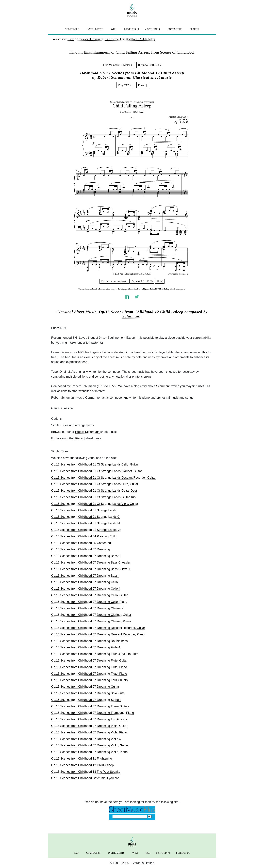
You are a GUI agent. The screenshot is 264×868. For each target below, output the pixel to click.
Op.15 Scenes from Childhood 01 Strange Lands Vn (86, 530)
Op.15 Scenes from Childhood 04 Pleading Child (84, 536)
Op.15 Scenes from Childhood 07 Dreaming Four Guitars (89, 680)
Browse (56, 432)
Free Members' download (114, 281)
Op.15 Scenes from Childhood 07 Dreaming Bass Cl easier (91, 562)
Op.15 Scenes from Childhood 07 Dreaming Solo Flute (88, 693)
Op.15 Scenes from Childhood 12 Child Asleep (82, 765)
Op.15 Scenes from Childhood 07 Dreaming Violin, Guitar (90, 745)
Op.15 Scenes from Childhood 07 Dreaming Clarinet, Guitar (91, 615)
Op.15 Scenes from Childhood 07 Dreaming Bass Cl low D (90, 569)
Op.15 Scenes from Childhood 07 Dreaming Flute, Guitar (89, 661)
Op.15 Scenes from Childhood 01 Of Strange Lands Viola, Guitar (95, 504)
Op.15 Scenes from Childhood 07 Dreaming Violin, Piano (89, 752)
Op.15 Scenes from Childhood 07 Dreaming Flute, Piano (89, 667)
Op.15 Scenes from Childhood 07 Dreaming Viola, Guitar (89, 726)
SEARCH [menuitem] (194, 29)
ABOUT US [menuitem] (184, 853)
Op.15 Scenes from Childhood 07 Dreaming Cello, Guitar (89, 595)
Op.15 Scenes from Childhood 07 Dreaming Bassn (85, 576)
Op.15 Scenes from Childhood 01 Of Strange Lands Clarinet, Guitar (96, 471)
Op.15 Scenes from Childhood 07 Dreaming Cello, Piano (89, 602)
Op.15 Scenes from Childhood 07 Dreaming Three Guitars (90, 706)
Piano (79, 438)
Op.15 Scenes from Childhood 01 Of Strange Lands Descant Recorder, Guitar (103, 478)
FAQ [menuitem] (76, 853)
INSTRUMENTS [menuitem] (95, 29)
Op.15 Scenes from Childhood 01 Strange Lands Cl (86, 517)
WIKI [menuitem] (114, 29)
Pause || (143, 85)
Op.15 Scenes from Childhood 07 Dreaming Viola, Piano (89, 732)
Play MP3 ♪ (125, 85)
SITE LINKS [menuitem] (154, 29)
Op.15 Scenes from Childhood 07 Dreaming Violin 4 (86, 739)
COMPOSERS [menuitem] (72, 29)
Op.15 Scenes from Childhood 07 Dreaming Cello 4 (86, 589)
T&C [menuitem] (148, 853)
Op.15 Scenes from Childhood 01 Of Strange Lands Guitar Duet (94, 491)
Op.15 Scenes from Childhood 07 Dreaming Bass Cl (86, 556)
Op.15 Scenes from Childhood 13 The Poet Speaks (86, 772)
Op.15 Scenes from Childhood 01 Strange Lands (84, 510)
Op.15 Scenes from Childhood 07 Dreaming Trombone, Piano (93, 713)
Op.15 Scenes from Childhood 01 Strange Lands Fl (86, 523)
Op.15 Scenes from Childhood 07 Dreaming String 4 (86, 700)
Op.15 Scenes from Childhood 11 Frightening (82, 759)
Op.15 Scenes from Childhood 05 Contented (81, 543)
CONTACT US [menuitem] (175, 29)
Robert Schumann (87, 432)
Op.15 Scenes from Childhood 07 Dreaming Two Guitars (89, 719)
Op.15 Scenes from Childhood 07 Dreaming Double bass (89, 641)
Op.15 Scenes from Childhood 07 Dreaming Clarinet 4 (87, 608)
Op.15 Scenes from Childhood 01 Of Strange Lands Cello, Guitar (95, 464)
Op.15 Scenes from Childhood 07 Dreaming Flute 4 (86, 647)
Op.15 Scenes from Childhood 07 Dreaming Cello (84, 582)
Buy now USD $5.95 (150, 65)
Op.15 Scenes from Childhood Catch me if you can (85, 778)
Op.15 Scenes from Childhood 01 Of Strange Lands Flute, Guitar (95, 484)
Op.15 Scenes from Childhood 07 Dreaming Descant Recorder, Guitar (98, 628)
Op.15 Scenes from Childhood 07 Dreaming (81, 549)
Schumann (132, 316)
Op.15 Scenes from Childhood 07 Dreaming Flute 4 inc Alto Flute (95, 654)
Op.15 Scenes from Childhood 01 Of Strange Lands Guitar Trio (93, 497)
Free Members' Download (117, 65)
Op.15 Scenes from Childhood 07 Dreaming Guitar (85, 687)
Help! (160, 281)
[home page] (132, 10)
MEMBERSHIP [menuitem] (132, 29)
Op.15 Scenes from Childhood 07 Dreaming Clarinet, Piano (91, 621)
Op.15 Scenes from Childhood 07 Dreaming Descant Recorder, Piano (98, 634)
